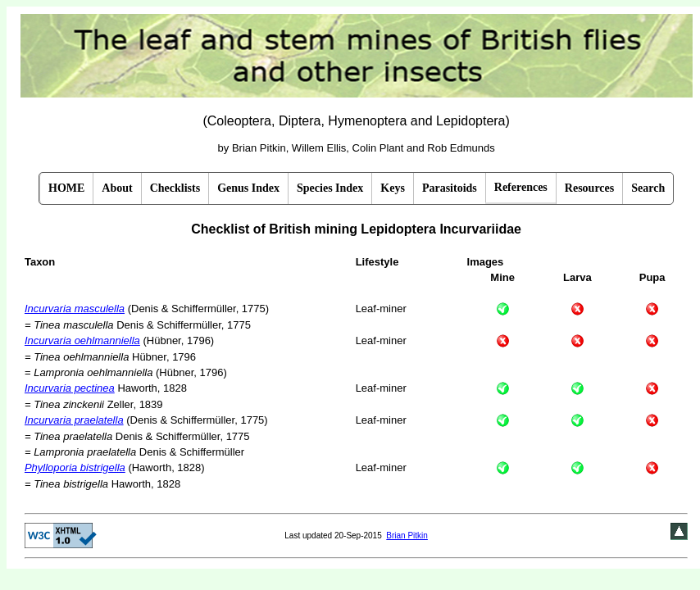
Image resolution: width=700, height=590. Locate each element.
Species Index (330, 188)
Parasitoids (450, 188)
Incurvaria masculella (75, 309)
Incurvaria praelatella (74, 420)
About (117, 188)
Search (648, 188)
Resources (589, 188)
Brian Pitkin (407, 536)
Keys (393, 188)
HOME (66, 188)
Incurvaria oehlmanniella (82, 340)
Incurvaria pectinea (70, 388)
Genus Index (248, 188)
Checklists (175, 188)
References (521, 187)
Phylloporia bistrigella (75, 467)
